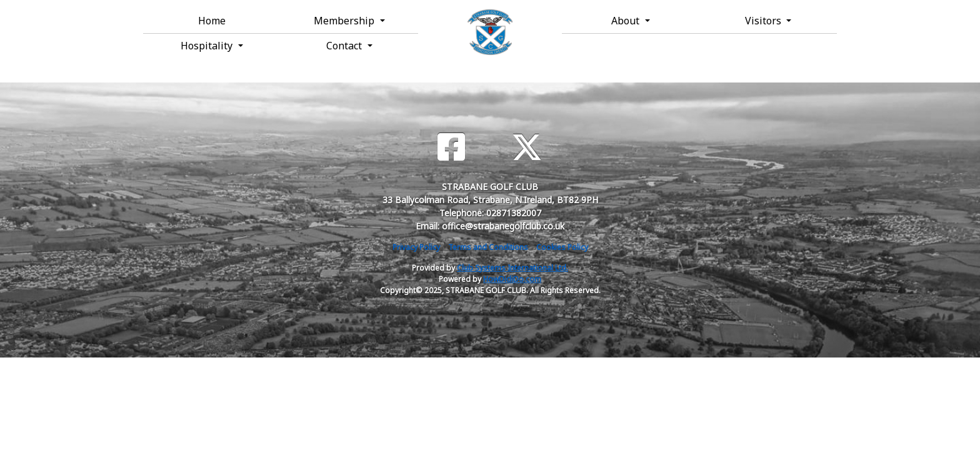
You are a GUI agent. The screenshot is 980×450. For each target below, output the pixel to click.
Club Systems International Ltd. (512, 268)
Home (212, 21)
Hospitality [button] (208, 46)
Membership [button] (345, 21)
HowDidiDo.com (512, 279)
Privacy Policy (416, 247)
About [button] (627, 21)
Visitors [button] (764, 21)
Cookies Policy (562, 247)
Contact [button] (345, 46)
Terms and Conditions (488, 247)
